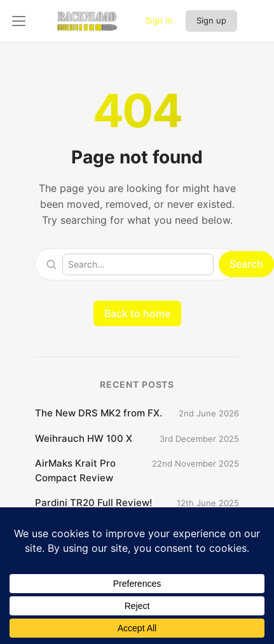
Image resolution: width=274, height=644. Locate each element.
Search (246, 264)
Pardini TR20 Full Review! (93, 503)
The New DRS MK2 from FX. (99, 413)
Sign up (211, 20)
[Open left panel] (19, 21)
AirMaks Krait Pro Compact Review (75, 470)
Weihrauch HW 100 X (84, 438)
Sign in (159, 20)
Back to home (137, 313)
